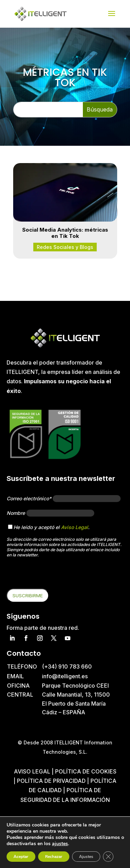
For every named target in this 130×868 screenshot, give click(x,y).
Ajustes (86, 857)
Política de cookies (86, 771)
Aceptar (21, 857)
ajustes (60, 844)
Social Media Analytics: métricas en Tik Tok (65, 233)
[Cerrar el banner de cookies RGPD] (108, 857)
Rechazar (54, 857)
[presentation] (59, 575)
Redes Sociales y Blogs (65, 247)
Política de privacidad (51, 781)
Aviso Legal (75, 527)
